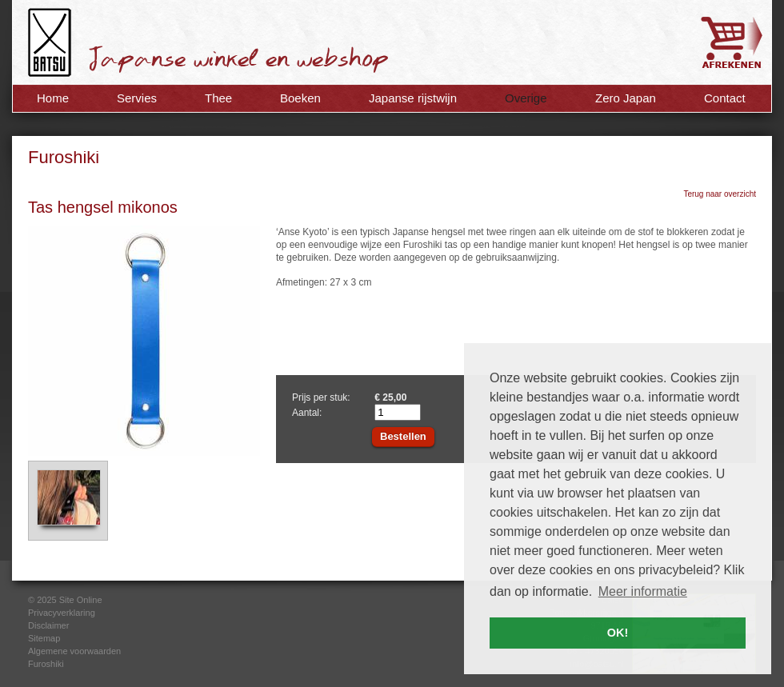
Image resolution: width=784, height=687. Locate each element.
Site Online (81, 600)
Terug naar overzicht (720, 194)
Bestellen (403, 436)
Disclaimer (48, 625)
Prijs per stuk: (321, 397)
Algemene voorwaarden (74, 651)
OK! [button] (618, 633)
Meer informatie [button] (643, 591)
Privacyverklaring (62, 613)
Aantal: (307, 413)
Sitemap (44, 638)
